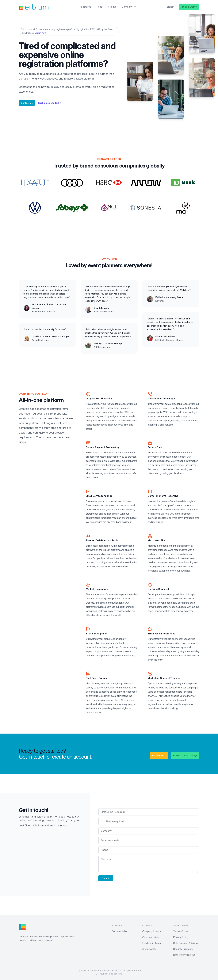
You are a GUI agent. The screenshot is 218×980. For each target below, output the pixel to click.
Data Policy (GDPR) (184, 955)
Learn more (159, 756)
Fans (100, 7)
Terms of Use (180, 931)
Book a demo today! (50, 103)
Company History (152, 931)
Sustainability (149, 949)
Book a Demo (189, 7)
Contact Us (27, 103)
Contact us (26, 87)
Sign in (171, 7)
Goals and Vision (151, 937)
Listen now (42, 33)
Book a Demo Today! (185, 756)
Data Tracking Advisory (186, 943)
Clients (112, 7)
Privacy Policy (181, 937)
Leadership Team (152, 943)
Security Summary (183, 949)
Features (86, 7)
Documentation (120, 931)
